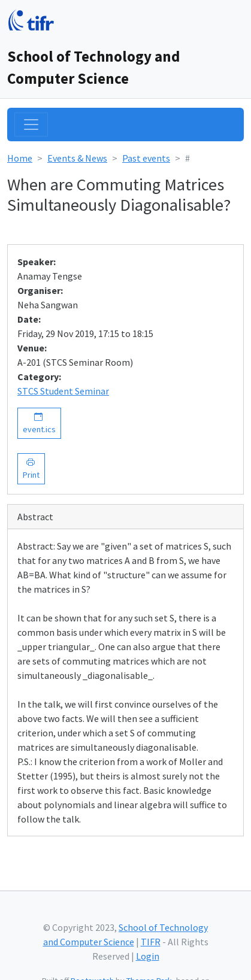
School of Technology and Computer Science (93, 67)
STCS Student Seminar (63, 391)
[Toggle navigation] (31, 125)
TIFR (151, 942)
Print (31, 468)
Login (148, 956)
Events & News (77, 158)
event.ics (39, 423)
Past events (146, 158)
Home (20, 158)
